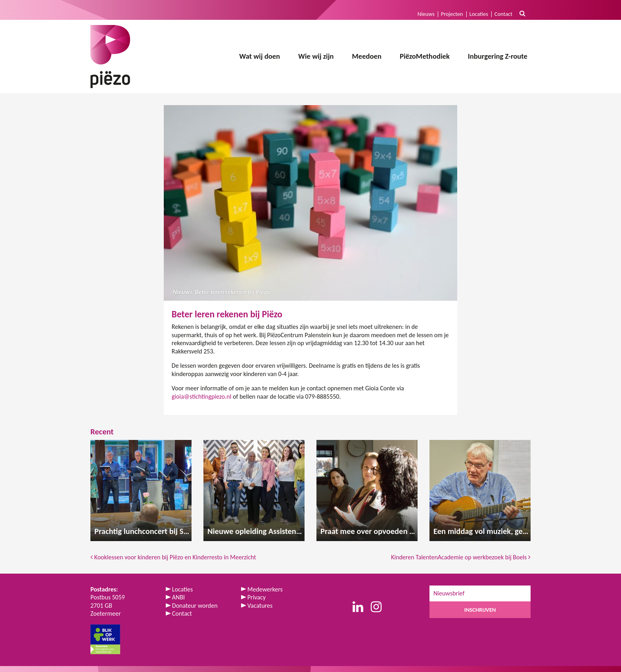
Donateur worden (195, 606)
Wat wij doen (260, 56)
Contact (503, 14)
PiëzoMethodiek (425, 56)
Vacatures (260, 606)
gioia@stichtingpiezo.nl (202, 396)
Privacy (257, 597)
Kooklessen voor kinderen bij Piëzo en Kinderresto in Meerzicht (173, 557)
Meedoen (367, 56)
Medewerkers (265, 589)
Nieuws (426, 14)
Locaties (479, 14)
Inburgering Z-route (498, 56)
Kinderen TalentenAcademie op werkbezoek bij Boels (461, 557)
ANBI (178, 597)
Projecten (452, 14)
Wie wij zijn (316, 56)
